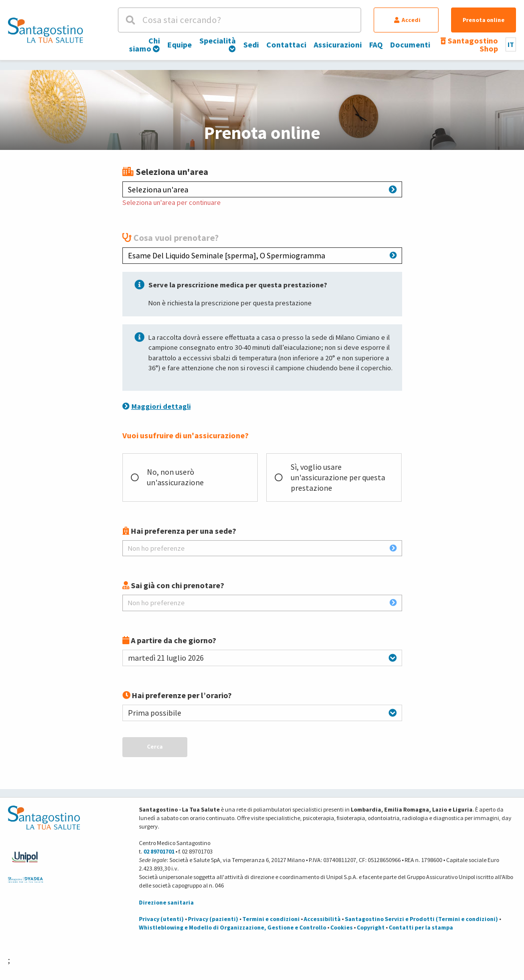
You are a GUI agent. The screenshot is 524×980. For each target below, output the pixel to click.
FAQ (376, 44)
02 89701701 (159, 851)
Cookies (341, 927)
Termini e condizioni (271, 919)
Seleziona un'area (262, 189)
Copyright (371, 927)
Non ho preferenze (262, 548)
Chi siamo (144, 44)
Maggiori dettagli (157, 406)
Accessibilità (322, 919)
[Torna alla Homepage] (45, 30)
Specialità (218, 44)
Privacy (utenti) (161, 919)
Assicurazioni (338, 44)
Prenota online (484, 20)
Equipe (180, 44)
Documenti (410, 44)
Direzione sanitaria (166, 902)
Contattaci (286, 44)
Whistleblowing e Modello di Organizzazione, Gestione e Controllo (233, 927)
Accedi (407, 20)
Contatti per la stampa (421, 927)
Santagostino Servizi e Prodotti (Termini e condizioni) (421, 919)
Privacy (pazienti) (213, 919)
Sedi (251, 44)
